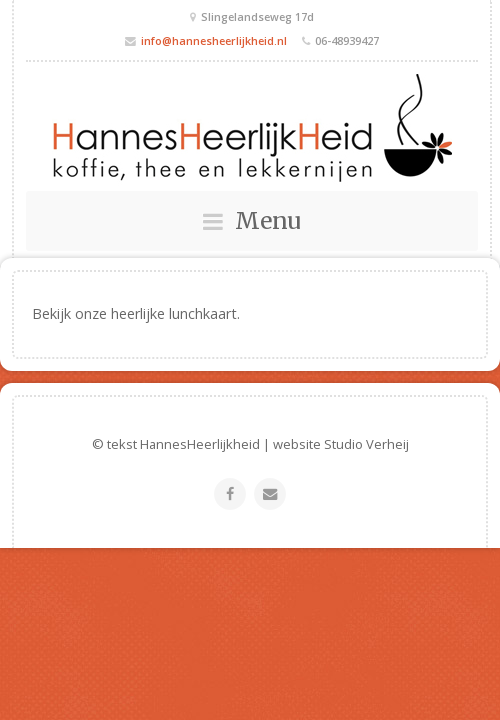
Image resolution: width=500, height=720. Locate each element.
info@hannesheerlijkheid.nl (214, 40)
